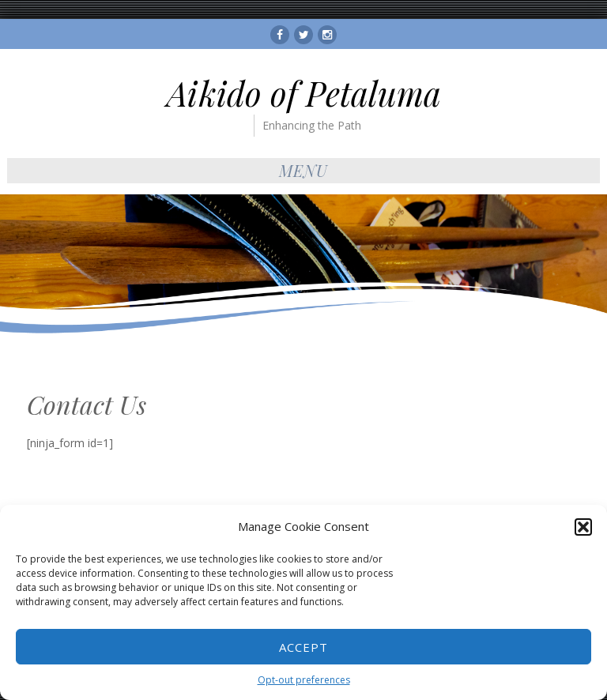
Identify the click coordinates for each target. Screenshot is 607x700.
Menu (303, 170)
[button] (583, 527)
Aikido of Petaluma (304, 93)
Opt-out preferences (304, 680)
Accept (303, 647)
